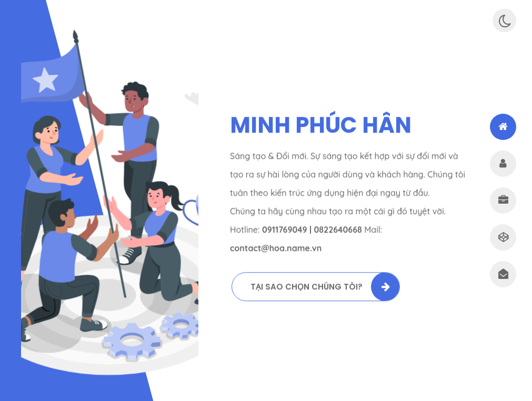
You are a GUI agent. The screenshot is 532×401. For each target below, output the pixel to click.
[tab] (503, 127)
